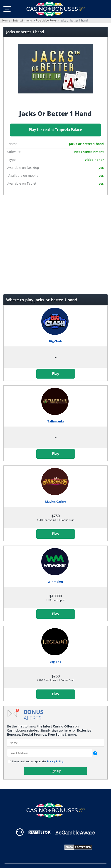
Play (56, 374)
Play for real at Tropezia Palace (55, 130)
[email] (50, 753)
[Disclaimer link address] (39, 832)
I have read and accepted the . (38, 761)
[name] (55, 743)
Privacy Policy (55, 761)
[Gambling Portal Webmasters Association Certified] (36, 847)
